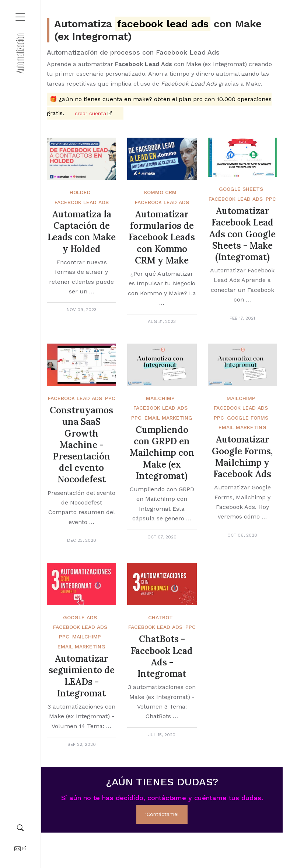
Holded (80, 192)
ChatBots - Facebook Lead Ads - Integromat (162, 656)
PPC (271, 199)
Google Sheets (241, 189)
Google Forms (248, 418)
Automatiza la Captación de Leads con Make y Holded (82, 232)
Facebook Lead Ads (82, 202)
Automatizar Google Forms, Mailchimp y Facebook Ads (242, 457)
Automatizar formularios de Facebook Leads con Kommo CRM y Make (162, 237)
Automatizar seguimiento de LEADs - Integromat (82, 676)
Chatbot (160, 617)
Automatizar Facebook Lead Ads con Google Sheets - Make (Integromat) (242, 234)
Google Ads (80, 617)
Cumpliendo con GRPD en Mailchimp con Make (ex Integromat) (162, 453)
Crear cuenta (90, 113)
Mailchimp (160, 398)
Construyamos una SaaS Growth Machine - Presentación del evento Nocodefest (81, 445)
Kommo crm (160, 192)
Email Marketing (168, 418)
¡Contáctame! (162, 814)
